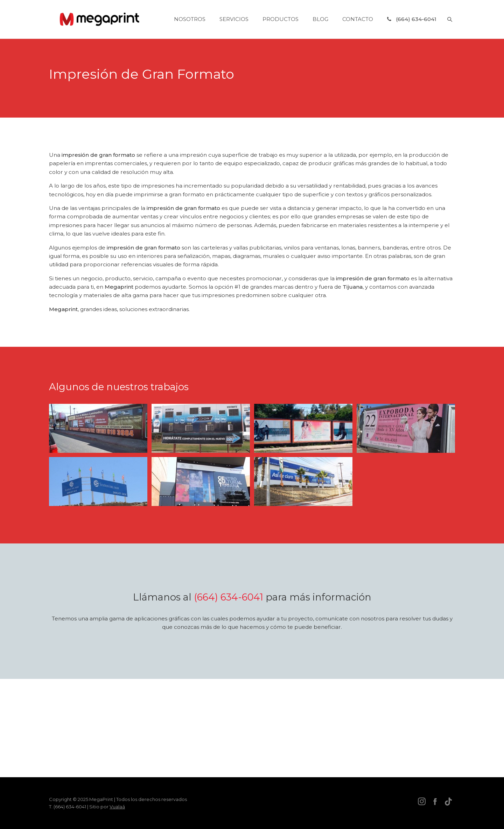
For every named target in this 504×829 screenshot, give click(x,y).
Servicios (234, 19)
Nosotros (190, 19)
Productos (281, 19)
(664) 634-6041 (229, 597)
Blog (320, 19)
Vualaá (117, 807)
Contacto (358, 19)
